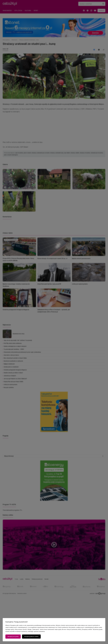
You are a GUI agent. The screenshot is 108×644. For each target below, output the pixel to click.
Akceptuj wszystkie (13, 636)
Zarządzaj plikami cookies (31, 636)
